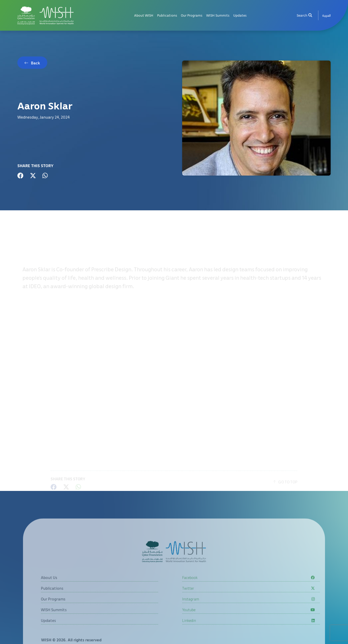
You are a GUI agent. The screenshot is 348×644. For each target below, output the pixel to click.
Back (36, 63)
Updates (240, 15)
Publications (167, 15)
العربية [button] (326, 15)
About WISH (144, 15)
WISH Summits (218, 15)
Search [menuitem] (304, 15)
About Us (49, 587)
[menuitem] (326, 15)
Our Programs (192, 15)
